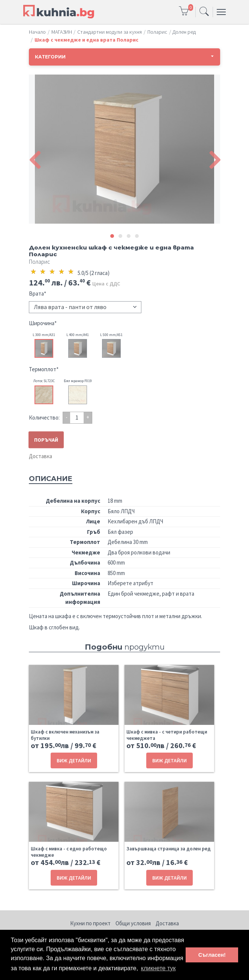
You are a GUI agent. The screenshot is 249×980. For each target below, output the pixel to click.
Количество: (44, 418)
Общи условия (133, 923)
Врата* (37, 294)
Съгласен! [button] (212, 955)
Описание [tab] (51, 479)
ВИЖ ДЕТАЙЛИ (74, 760)
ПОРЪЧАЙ (46, 439)
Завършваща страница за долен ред (169, 849)
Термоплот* (44, 369)
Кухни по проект (90, 923)
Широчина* (43, 323)
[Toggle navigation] (204, 12)
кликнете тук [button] (158, 968)
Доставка (40, 456)
